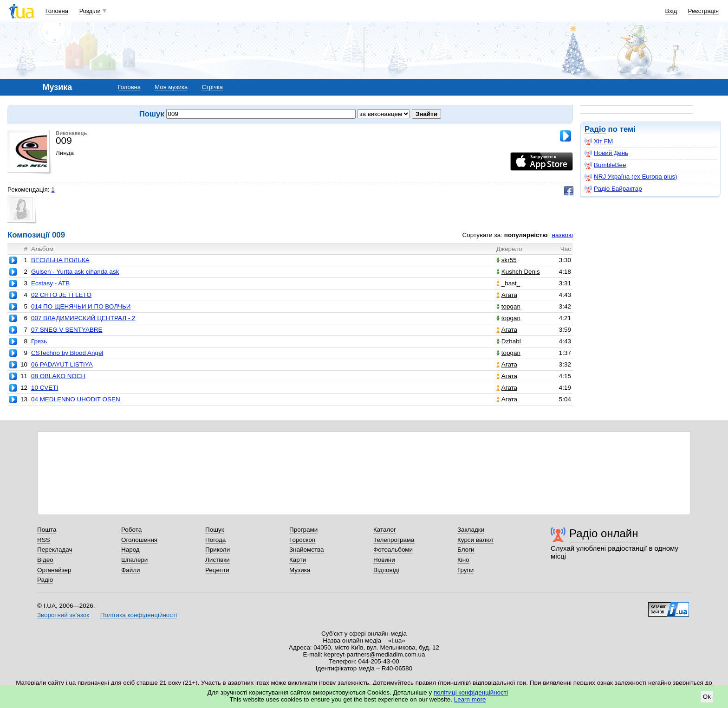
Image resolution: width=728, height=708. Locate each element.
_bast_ (508, 283)
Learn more (470, 699)
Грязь (39, 341)
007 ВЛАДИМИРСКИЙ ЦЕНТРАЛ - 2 (83, 318)
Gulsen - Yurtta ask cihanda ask (75, 272)
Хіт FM (599, 142)
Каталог (385, 530)
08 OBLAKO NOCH (58, 376)
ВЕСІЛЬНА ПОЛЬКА (60, 260)
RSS (44, 540)
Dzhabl (509, 341)
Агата (507, 295)
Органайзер (54, 570)
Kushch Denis (518, 272)
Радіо (595, 129)
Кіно (463, 560)
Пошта (47, 530)
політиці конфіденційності (471, 692)
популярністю (526, 235)
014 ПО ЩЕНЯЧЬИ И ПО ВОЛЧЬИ (81, 306)
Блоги (466, 550)
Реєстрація (703, 11)
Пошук (215, 530)
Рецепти (217, 570)
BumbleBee (605, 165)
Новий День (606, 153)
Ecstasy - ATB (50, 283)
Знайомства (307, 550)
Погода (215, 540)
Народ (130, 550)
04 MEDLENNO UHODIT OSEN (76, 399)
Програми (303, 530)
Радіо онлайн (604, 533)
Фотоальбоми (393, 550)
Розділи (90, 11)
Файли (131, 570)
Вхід (671, 11)
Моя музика (171, 87)
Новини (384, 560)
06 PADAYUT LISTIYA (62, 364)
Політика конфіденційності (139, 615)
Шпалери (134, 560)
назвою (562, 235)
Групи (465, 570)
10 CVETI (45, 388)
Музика (300, 570)
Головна (57, 11)
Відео (45, 560)
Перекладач (55, 550)
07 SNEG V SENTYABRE (67, 330)
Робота (131, 530)
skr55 (507, 260)
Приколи (218, 550)
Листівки (218, 560)
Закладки (471, 530)
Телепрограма (394, 540)
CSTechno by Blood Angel (67, 353)
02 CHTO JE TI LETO (61, 295)
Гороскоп (302, 540)
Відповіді (386, 570)
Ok (707, 697)
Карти (298, 560)
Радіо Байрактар (613, 189)
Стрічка (212, 87)
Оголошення (139, 540)
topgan (508, 306)
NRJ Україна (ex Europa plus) (631, 177)
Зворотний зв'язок (63, 615)
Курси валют (475, 540)
